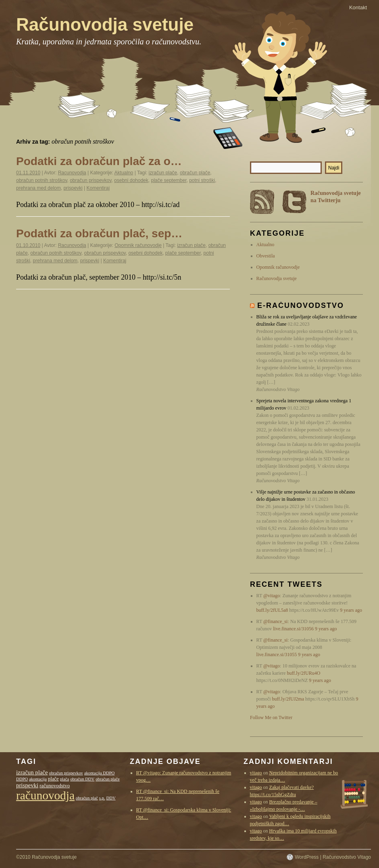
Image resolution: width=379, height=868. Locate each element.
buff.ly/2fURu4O (304, 673)
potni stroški (202, 180)
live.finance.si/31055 (277, 655)
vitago (256, 773)
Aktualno (124, 173)
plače (53, 779)
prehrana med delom (39, 188)
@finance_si (275, 621)
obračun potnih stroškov (42, 180)
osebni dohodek (131, 180)
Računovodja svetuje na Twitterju (336, 197)
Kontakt (358, 7)
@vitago (272, 596)
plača (65, 779)
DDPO (22, 779)
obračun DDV (82, 779)
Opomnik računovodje (138, 245)
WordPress (307, 857)
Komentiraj (98, 188)
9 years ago (351, 610)
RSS (262, 202)
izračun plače (163, 173)
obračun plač (87, 798)
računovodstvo (55, 786)
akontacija (38, 779)
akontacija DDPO (99, 773)
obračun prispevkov (91, 180)
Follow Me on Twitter (271, 717)
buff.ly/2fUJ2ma (288, 699)
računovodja (45, 795)
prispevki (73, 188)
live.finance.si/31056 (293, 629)
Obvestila (266, 256)
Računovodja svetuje (105, 24)
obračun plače (195, 173)
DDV (111, 798)
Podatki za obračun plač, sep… (99, 233)
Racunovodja (72, 173)
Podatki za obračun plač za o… (99, 161)
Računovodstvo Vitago (347, 857)
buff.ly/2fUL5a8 (272, 610)
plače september (169, 180)
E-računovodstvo (301, 305)
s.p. (102, 798)
